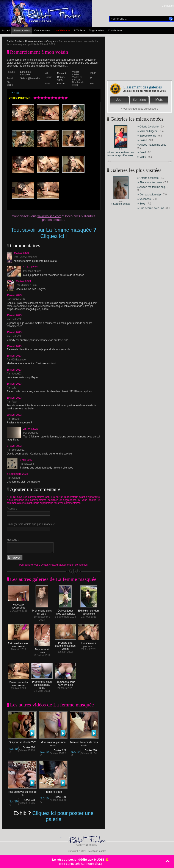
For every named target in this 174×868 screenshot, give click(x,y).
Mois (159, 100)
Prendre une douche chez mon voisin (65, 645)
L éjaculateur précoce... (89, 644)
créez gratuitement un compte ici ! (69, 565)
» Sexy (142, 204)
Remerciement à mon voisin (18, 683)
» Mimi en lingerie (148, 131)
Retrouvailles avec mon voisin (18, 644)
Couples (51, 41)
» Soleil (142, 152)
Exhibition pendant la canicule (89, 611)
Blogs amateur (96, 30)
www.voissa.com (49, 216)
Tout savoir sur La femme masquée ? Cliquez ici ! (54, 233)
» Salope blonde (147, 136)
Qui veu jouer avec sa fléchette (65, 611)
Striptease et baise (42, 650)
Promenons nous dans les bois (65, 682)
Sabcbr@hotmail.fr (30, 78)
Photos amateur (22, 30)
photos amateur (53, 220)
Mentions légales (97, 851)
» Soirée (143, 140)
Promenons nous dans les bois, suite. (42, 684)
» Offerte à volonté (148, 127)
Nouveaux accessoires (18, 605)
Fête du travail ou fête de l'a (22, 792)
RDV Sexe (79, 30)
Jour (119, 100)
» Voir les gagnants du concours (140, 109)
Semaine (139, 100)
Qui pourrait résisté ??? (22, 741)
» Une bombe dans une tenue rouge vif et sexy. (121, 154)
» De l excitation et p (149, 195)
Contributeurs (115, 30)
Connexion (168, 6)
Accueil (6, 30)
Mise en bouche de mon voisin (84, 743)
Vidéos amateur (42, 30)
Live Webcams (62, 30)
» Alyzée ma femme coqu (152, 145)
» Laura (142, 157)
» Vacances (144, 199)
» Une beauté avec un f (151, 208)
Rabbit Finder (14, 41)
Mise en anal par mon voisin (53, 743)
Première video (53, 791)
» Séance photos (121, 204)
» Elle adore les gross (150, 182)
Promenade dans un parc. (42, 611)
